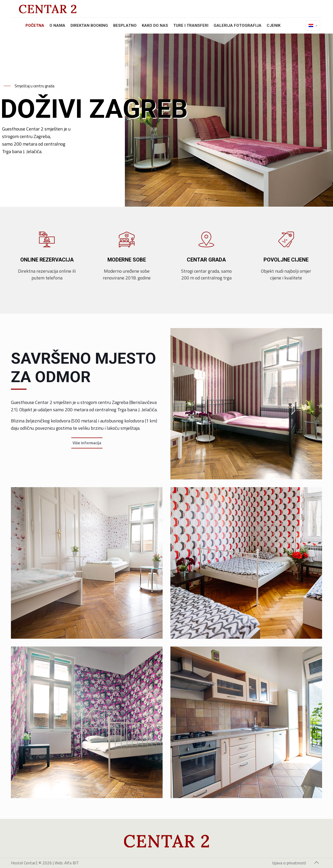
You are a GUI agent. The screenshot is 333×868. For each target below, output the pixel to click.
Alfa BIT (72, 863)
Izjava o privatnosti (289, 863)
